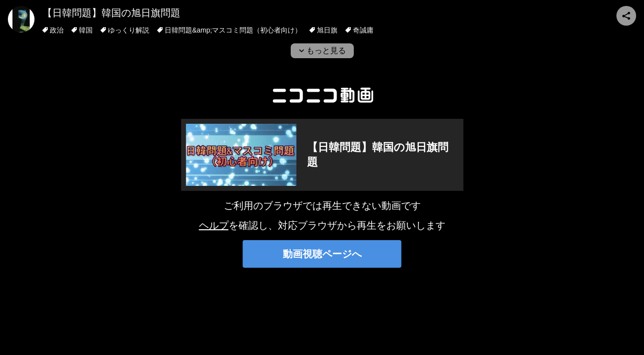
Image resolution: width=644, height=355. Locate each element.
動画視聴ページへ (322, 254)
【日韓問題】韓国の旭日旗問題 (111, 13)
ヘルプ (214, 225)
